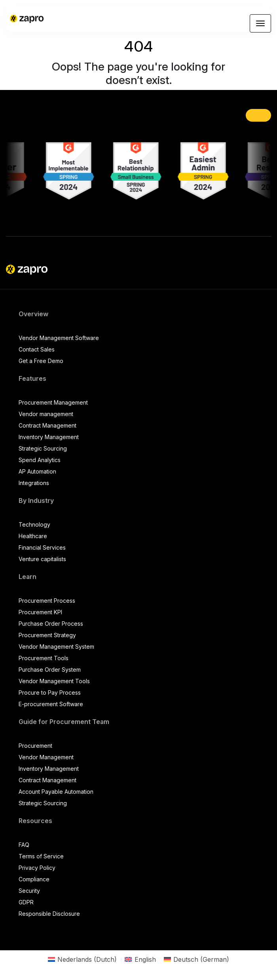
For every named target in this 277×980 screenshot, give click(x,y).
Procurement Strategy (47, 635)
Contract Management (47, 425)
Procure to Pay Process (50, 692)
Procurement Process (47, 601)
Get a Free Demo (41, 361)
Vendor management (46, 414)
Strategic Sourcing (43, 448)
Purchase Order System (50, 670)
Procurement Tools (44, 658)
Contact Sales (37, 349)
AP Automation (37, 471)
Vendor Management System (56, 647)
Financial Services (42, 547)
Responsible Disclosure (49, 914)
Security (29, 891)
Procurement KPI (40, 612)
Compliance (34, 879)
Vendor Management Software (59, 338)
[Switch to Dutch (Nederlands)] (82, 959)
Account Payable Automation (56, 792)
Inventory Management (49, 437)
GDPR (26, 902)
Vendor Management (46, 757)
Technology (34, 524)
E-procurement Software (51, 704)
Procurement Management (53, 402)
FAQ (24, 845)
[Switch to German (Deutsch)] (196, 959)
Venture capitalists (42, 559)
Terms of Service (41, 856)
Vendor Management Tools (54, 681)
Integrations (34, 483)
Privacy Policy (37, 868)
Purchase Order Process (51, 624)
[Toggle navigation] (260, 23)
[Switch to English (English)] (140, 959)
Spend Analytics (40, 460)
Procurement (35, 746)
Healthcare (33, 536)
